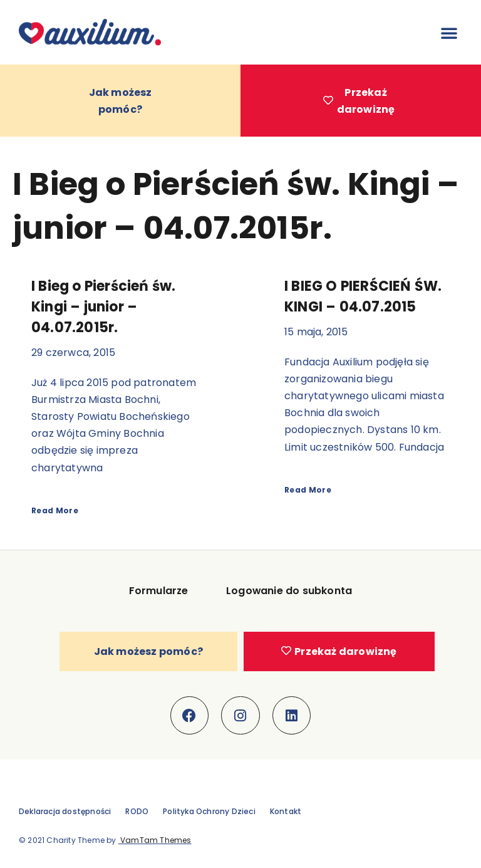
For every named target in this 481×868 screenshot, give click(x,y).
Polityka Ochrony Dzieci (209, 812)
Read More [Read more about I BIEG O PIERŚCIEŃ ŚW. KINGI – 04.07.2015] (308, 490)
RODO (137, 812)
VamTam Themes (155, 841)
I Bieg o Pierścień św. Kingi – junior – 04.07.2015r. (103, 307)
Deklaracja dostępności (65, 812)
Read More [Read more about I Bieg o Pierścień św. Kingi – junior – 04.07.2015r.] (55, 510)
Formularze (158, 591)
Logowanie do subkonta (289, 591)
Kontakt (286, 812)
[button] (449, 33)
